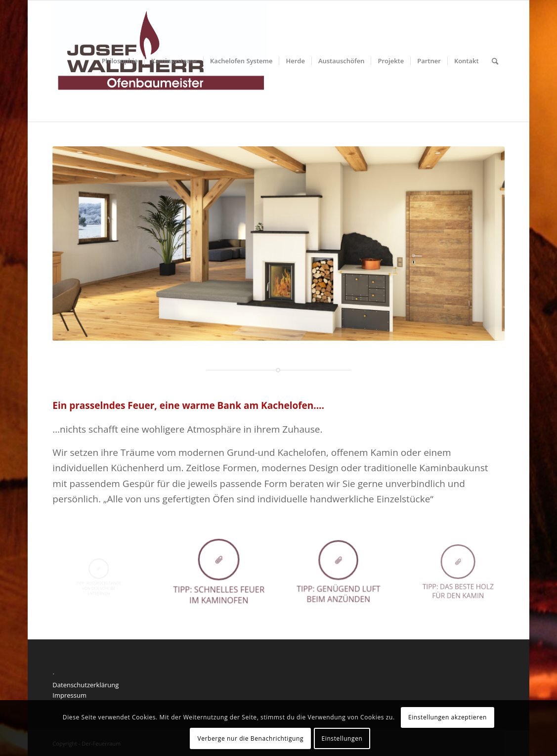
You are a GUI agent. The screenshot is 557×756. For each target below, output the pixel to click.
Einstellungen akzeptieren (448, 717)
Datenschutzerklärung (86, 685)
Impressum (69, 695)
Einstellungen (342, 738)
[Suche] (495, 61)
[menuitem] (120, 61)
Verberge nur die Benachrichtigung (250, 738)
